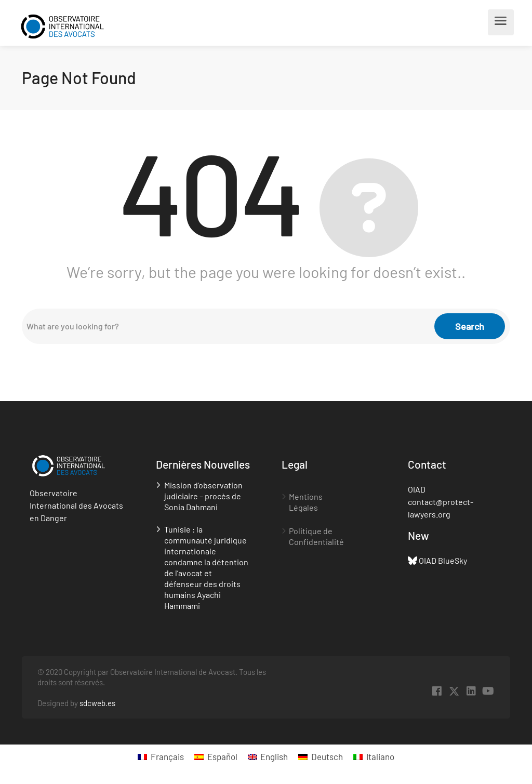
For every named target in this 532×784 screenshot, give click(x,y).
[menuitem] (161, 756)
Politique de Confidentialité (316, 536)
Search (470, 326)
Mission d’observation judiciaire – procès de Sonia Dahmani (203, 496)
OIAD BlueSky (443, 560)
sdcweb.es (97, 703)
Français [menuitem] (167, 756)
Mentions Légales (306, 502)
